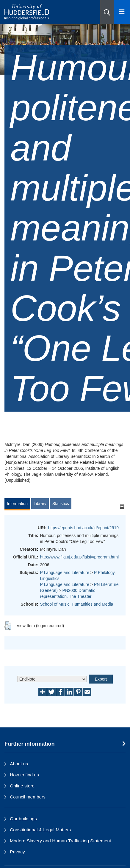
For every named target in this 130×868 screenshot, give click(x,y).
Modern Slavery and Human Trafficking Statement (60, 841)
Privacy (17, 852)
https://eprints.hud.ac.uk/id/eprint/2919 (83, 528)
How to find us (24, 775)
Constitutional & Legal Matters (40, 830)
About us (19, 764)
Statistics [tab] (61, 504)
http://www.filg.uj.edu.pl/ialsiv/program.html (79, 557)
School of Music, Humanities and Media (76, 604)
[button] (107, 12)
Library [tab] (40, 504)
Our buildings (23, 819)
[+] (122, 506)
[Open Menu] (122, 12)
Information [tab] (17, 504)
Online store (22, 786)
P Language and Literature (65, 572)
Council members (28, 797)
